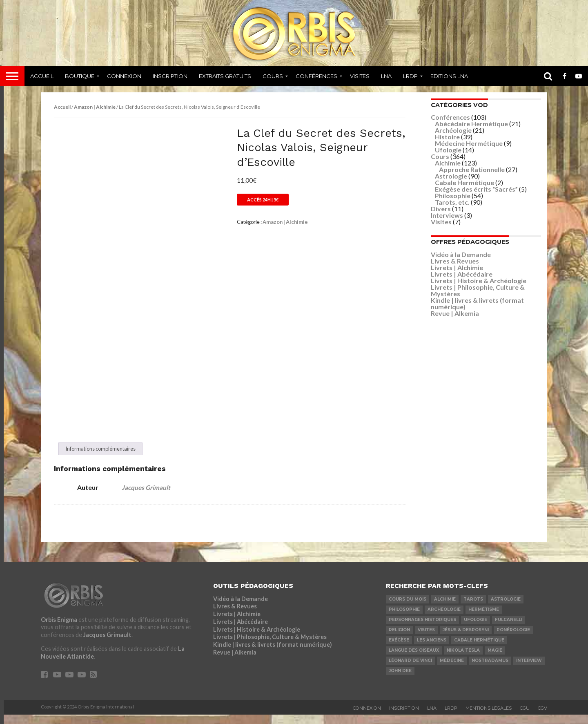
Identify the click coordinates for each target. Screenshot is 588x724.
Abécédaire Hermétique (471, 124)
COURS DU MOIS (408, 608)
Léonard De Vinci (410, 669)
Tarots (473, 608)
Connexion (124, 76)
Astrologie (451, 176)
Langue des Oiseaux (414, 659)
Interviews (447, 215)
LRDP (410, 76)
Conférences (316, 76)
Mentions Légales (489, 717)
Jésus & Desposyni (466, 639)
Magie (495, 659)
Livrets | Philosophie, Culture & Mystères (478, 290)
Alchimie (448, 163)
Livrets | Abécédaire (462, 274)
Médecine (452, 669)
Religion (399, 639)
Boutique (80, 76)
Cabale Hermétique (464, 182)
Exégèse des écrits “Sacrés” (476, 189)
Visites (360, 76)
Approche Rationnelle (472, 169)
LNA (386, 76)
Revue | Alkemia (455, 313)
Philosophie (453, 196)
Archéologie (453, 130)
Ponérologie (513, 639)
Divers (441, 209)
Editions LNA (449, 76)
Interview (529, 669)
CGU (525, 717)
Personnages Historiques (422, 629)
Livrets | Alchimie (457, 267)
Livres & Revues (455, 261)
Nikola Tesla (463, 659)
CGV (542, 717)
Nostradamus (490, 669)
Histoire (447, 137)
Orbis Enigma (59, 629)
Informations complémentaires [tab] (100, 458)
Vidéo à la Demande (461, 254)
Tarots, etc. (452, 202)
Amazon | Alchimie (95, 107)
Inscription (170, 76)
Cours (273, 76)
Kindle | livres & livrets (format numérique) (477, 303)
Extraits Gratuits (225, 76)
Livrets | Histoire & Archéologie (479, 280)
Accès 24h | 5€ (263, 200)
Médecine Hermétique (469, 143)
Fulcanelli (509, 629)
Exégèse (399, 649)
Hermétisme (484, 618)
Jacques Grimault (146, 497)
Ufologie (448, 150)
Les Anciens (432, 649)
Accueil (42, 76)
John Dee (400, 680)
